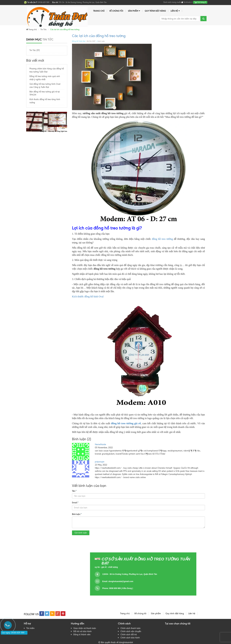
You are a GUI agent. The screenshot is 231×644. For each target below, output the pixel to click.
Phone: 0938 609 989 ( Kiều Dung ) (118, 588)
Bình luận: (77, 514)
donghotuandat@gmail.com (121, 581)
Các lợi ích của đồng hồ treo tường (99, 36)
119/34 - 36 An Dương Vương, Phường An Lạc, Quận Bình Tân (130, 574)
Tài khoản (187, 2)
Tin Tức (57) (35, 50)
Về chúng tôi (116, 11)
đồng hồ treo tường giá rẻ (126, 423)
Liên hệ (175, 11)
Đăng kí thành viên (82, 635)
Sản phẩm (134, 11)
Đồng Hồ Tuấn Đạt (79, 41)
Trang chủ (99, 11)
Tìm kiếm (30, 628)
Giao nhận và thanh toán (85, 628)
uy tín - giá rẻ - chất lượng (106, 567)
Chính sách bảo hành (130, 638)
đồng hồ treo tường (162, 239)
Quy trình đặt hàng (155, 11)
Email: (75, 502)
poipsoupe (100, 462)
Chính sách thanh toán (130, 628)
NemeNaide (100, 444)
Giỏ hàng (200, 2)
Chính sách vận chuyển (131, 631)
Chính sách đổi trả (129, 635)
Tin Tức (44, 29)
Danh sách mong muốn (172, 2)
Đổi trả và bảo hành (82, 631)
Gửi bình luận (81, 533)
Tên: (74, 491)
